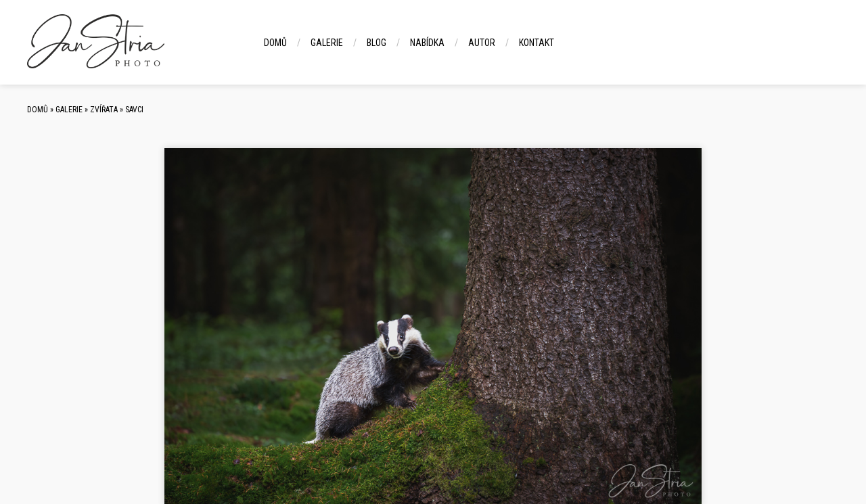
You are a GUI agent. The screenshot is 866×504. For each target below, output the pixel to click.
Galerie (327, 43)
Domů (275, 43)
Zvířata (104, 110)
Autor (482, 43)
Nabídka (427, 43)
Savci (134, 110)
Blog (377, 43)
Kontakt (537, 43)
